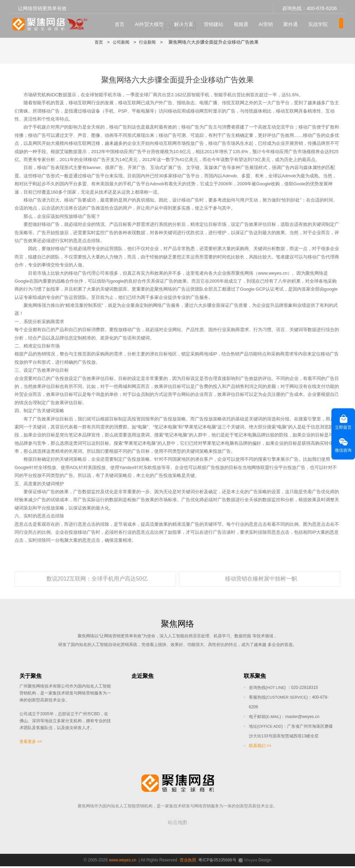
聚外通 (295, 21)
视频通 (245, 21)
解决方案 (188, 21)
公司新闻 (121, 42)
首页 (124, 21)
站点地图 (177, 824)
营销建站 (218, 21)
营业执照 (188, 862)
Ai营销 (270, 21)
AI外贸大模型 (153, 21)
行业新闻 (148, 42)
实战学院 (322, 21)
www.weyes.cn (123, 862)
